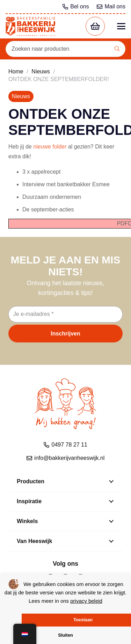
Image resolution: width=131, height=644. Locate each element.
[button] (121, 26)
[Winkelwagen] (95, 26)
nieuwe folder (50, 147)
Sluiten (65, 635)
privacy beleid (86, 601)
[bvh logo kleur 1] (30, 26)
